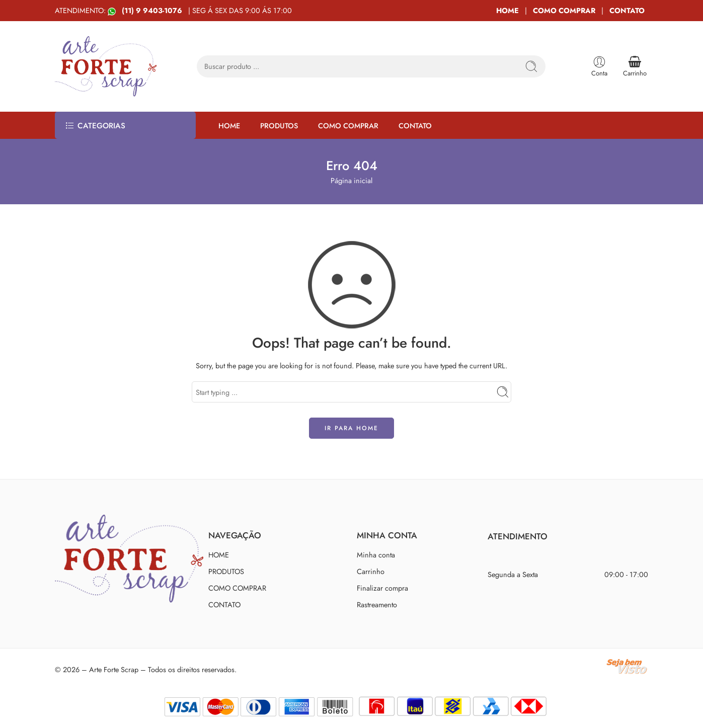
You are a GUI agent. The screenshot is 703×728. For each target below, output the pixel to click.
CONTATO (627, 10)
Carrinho (371, 571)
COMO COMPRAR (564, 10)
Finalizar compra (382, 588)
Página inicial (352, 180)
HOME (507, 10)
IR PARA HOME (352, 428)
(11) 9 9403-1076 (153, 10)
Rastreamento (377, 604)
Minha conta (376, 555)
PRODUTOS (279, 126)
